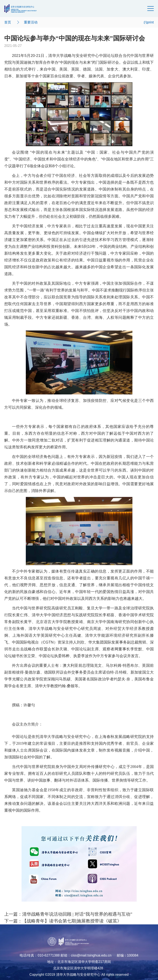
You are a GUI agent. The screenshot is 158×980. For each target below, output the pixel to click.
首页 (8, 22)
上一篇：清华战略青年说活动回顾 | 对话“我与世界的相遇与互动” (68, 914)
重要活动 (31, 22)
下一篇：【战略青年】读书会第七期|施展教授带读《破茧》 (63, 921)
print (149, 22)
